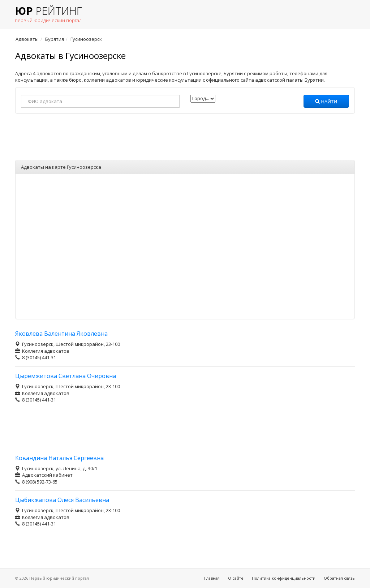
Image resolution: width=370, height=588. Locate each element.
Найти (326, 102)
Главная (212, 578)
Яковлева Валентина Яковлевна (61, 334)
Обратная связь (339, 578)
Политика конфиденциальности (284, 578)
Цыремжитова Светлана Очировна (66, 376)
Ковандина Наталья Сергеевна (59, 458)
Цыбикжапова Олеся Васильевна (62, 500)
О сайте (236, 578)
